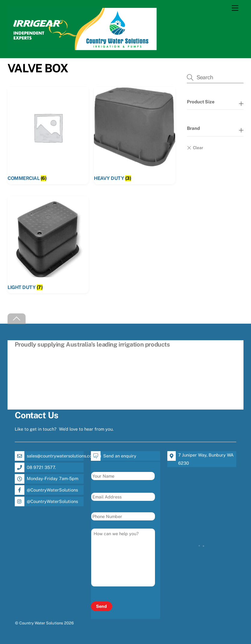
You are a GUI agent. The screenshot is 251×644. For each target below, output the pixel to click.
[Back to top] (17, 319)
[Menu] (235, 8)
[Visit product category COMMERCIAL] (48, 135)
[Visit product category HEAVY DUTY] (134, 135)
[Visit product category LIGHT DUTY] (48, 245)
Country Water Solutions (41, 623)
